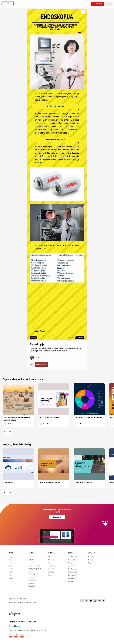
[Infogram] (7, 4)
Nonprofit (51, 569)
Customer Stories (73, 560)
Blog (89, 563)
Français (34, 603)
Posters (11, 578)
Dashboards (12, 563)
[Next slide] (10, 432)
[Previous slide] (5, 432)
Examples (71, 563)
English (11, 603)
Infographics (12, 557)
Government (52, 566)
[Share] (32, 365)
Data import (32, 577)
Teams (50, 575)
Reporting (51, 563)
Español (29, 603)
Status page (72, 578)
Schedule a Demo (73, 572)
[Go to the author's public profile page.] (35, 358)
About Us (91, 557)
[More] (83, 12)
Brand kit (31, 563)
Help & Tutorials (73, 557)
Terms (11, 626)
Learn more (57, 517)
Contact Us (13, 598)
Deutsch (16, 603)
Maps (10, 566)
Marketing (51, 560)
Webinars (71, 566)
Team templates (33, 574)
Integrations (32, 583)
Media (50, 557)
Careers (90, 560)
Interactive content (34, 557)
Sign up (109, 4)
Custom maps (33, 580)
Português (22, 603)
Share (34, 338)
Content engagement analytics (35, 570)
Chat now (22, 598)
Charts (10, 569)
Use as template (97, 4)
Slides (10, 575)
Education (51, 572)
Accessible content (34, 566)
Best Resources (73, 569)
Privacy (18, 626)
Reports (11, 560)
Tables (11, 572)
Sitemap (71, 581)
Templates (32, 586)
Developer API (72, 575)
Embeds (31, 560)
